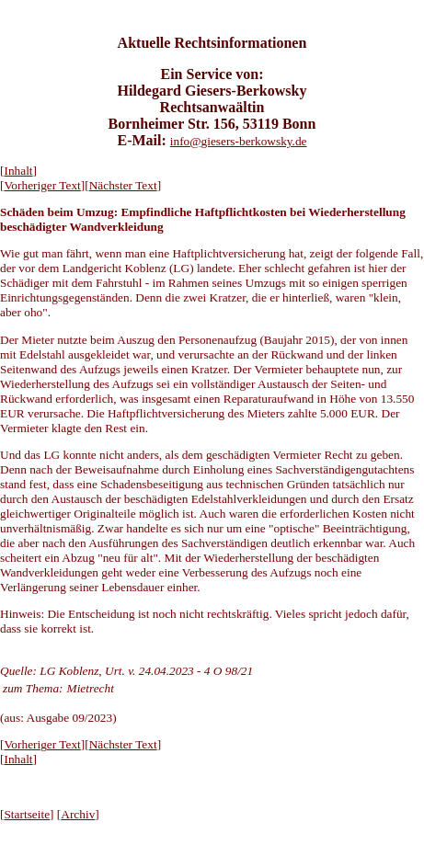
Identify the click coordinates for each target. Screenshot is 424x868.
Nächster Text (123, 185)
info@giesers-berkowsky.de (239, 141)
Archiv (78, 814)
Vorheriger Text (42, 185)
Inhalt (18, 171)
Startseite (27, 814)
